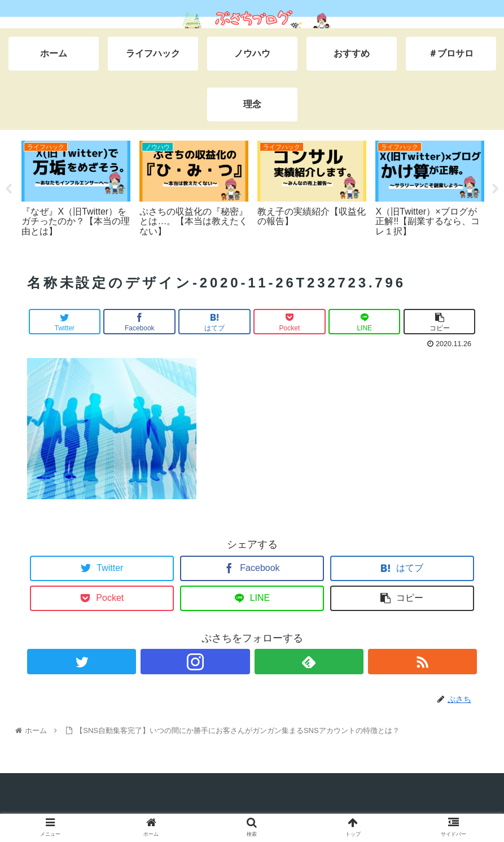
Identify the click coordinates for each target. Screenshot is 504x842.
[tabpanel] (76, 187)
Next (496, 189)
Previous (8, 189)
